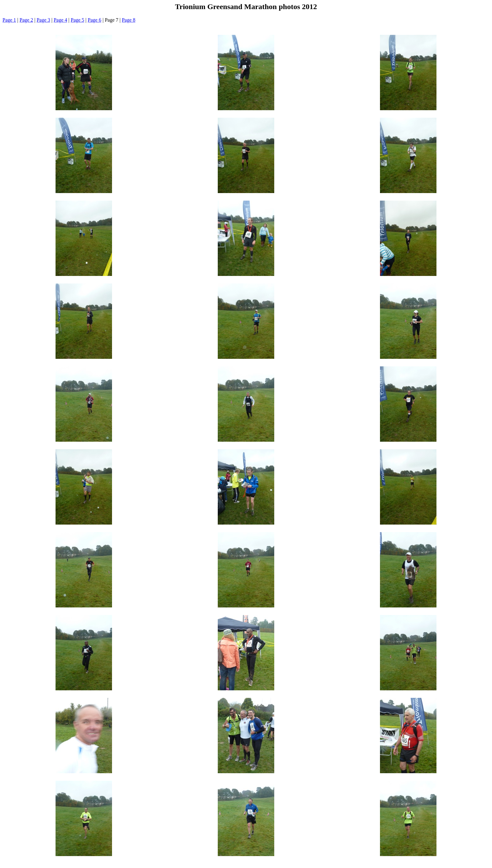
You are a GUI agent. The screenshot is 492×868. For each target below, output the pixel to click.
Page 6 (95, 20)
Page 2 (26, 20)
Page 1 (9, 20)
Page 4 (60, 20)
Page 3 (43, 20)
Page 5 (77, 20)
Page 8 (128, 20)
